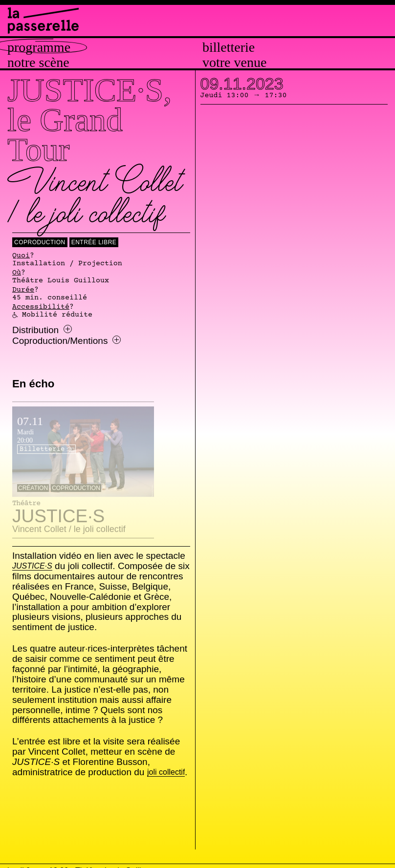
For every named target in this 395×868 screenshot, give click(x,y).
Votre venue (234, 63)
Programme (39, 47)
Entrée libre (94, 242)
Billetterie (229, 47)
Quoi (21, 256)
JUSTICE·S (32, 566)
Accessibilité (41, 307)
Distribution (42, 330)
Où (17, 273)
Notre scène (38, 63)
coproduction (40, 242)
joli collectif (166, 773)
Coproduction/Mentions (66, 341)
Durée (23, 290)
